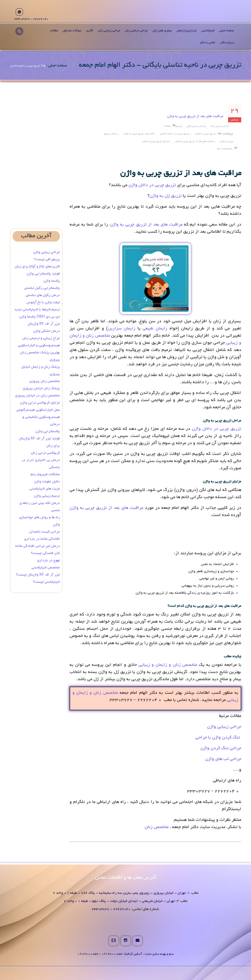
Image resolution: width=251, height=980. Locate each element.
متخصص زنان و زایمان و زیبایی (168, 665)
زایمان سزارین (122, 329)
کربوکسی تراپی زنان (45, 453)
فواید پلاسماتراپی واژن (43, 274)
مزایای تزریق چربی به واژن (156, 142)
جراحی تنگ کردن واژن (221, 748)
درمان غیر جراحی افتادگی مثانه (38, 546)
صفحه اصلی (227, 31)
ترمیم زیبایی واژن (47, 496)
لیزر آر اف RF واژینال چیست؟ (38, 575)
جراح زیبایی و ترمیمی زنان (41, 338)
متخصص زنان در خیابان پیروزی (37, 396)
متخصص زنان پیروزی (45, 381)
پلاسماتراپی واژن (48, 431)
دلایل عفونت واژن (47, 482)
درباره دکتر (227, 43)
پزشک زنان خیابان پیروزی (41, 388)
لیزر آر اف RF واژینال (44, 324)
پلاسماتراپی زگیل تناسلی (42, 288)
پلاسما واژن (52, 281)
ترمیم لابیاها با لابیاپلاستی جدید (37, 310)
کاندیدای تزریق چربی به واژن (138, 134)
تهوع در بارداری (48, 560)
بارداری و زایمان (187, 31)
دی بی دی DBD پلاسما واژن (40, 317)
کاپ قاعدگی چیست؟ (45, 553)
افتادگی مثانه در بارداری (42, 539)
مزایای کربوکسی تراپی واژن (40, 403)
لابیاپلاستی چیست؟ (46, 582)
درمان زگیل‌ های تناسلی (43, 295)
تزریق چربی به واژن (205, 134)
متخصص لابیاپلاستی (46, 568)
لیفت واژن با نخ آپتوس (43, 302)
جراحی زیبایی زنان (109, 31)
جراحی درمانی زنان (136, 31)
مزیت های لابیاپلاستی (45, 489)
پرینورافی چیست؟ (47, 259)
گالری (90, 31)
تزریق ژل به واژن (166, 196)
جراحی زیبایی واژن (196, 126)
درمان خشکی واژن (47, 331)
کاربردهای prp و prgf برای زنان (37, 267)
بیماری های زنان (162, 31)
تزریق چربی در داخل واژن (152, 185)
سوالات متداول (72, 31)
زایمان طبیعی (155, 329)
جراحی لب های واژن (223, 759)
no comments (225, 149)
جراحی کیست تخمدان (44, 532)
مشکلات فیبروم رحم (45, 474)
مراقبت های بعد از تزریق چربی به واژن (195, 116)
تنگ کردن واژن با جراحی (218, 738)
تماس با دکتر (207, 43)
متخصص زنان (157, 827)
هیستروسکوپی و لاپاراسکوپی (39, 345)
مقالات (54, 31)
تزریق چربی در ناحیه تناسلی (174, 134)
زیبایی (178, 126)
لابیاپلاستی (208, 31)
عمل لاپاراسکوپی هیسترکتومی (38, 410)
